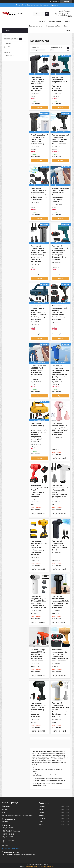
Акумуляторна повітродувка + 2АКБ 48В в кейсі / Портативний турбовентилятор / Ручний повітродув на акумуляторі (60, 312)
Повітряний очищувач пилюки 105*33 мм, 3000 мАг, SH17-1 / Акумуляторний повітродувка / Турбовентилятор (39, 655)
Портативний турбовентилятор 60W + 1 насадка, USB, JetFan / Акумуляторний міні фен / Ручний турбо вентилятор (60, 492)
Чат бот (68, 30)
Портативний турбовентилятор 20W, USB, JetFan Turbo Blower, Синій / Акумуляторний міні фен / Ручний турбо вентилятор (60, 372)
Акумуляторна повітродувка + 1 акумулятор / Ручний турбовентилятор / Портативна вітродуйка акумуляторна (60, 84)
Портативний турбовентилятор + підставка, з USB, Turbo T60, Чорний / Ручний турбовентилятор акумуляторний (60, 602)
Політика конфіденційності (47, 866)
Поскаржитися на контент (32, 866)
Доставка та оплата (35, 26)
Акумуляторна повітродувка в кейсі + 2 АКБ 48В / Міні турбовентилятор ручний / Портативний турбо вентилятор (60, 655)
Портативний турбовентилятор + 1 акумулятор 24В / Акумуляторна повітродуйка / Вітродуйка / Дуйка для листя (60, 253)
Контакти (67, 26)
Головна (42, 22)
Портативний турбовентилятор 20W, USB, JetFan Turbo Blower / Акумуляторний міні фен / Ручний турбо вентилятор (60, 710)
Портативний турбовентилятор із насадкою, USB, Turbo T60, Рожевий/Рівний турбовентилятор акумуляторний (60, 429)
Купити (39, 107)
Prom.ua (46, 865)
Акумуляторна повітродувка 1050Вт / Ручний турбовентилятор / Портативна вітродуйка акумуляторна (39, 492)
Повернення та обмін (53, 26)
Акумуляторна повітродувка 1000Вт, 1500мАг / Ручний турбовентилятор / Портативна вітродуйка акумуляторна (39, 710)
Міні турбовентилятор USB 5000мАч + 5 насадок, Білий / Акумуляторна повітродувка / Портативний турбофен (60, 195)
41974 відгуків (56, 1)
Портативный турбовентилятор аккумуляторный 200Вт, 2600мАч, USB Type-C (60, 545)
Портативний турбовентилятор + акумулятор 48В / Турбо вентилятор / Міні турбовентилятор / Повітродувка (39, 194)
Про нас (68, 22)
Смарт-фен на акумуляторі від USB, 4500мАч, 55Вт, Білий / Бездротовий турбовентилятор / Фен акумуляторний (39, 602)
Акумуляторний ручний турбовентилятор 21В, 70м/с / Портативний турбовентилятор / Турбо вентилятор (60, 139)
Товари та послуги (55, 22)
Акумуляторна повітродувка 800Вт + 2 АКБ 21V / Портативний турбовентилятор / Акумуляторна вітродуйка (39, 548)
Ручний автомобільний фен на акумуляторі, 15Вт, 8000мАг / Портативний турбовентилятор (39, 139)
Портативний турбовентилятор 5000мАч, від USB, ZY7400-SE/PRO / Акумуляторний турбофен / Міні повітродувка (38, 84)
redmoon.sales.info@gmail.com (11, 848)
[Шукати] (47, 14)
